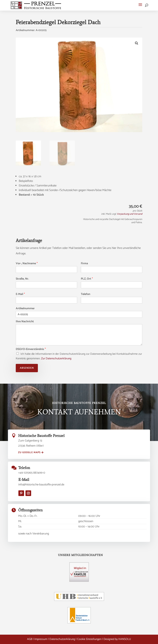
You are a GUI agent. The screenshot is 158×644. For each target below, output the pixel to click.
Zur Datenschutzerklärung (56, 359)
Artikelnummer (25, 309)
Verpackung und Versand (130, 214)
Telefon (86, 294)
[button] (140, 5)
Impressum (41, 639)
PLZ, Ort (87, 279)
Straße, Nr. (22, 279)
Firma (84, 264)
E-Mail (20, 294)
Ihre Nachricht (25, 322)
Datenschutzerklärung (62, 639)
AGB (30, 639)
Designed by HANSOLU (117, 639)
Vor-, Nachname (27, 264)
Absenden (27, 368)
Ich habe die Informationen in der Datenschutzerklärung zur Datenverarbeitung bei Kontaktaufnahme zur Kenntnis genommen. (79, 356)
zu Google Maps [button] (29, 453)
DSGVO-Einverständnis (31, 349)
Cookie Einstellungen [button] (89, 639)
